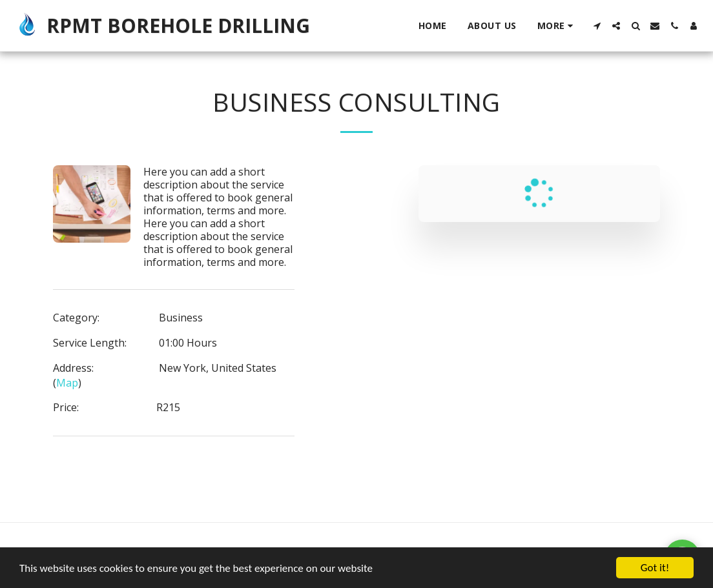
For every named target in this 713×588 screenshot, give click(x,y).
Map (67, 383)
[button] (597, 26)
